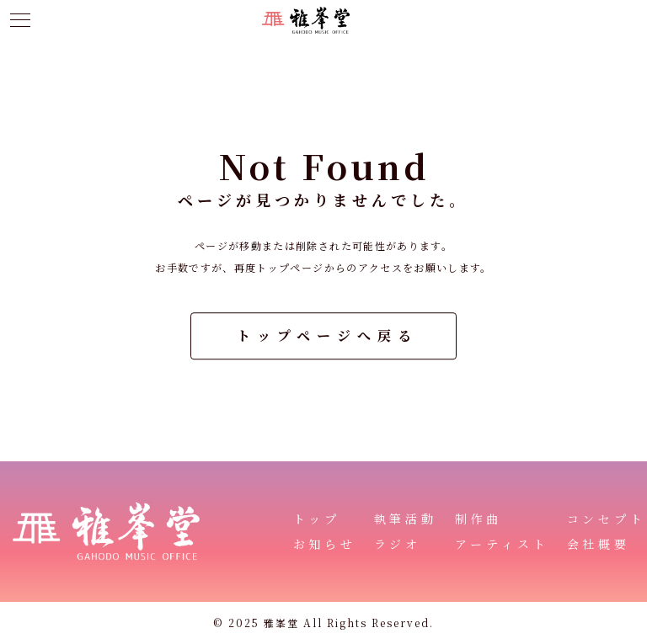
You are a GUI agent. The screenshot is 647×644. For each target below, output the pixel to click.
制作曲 (479, 519)
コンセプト (607, 519)
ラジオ (398, 544)
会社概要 (599, 544)
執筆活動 (406, 519)
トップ (317, 519)
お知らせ (325, 544)
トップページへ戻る (327, 335)
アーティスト (503, 544)
